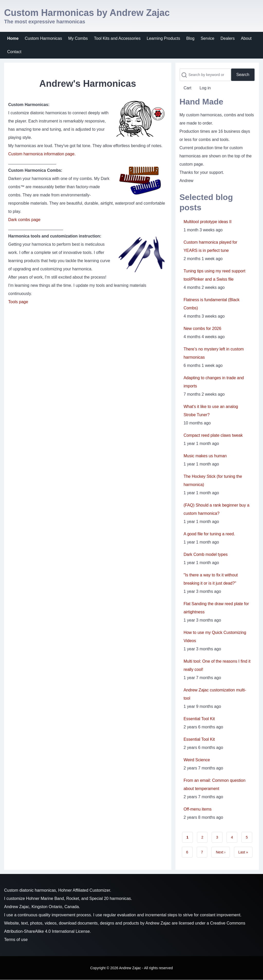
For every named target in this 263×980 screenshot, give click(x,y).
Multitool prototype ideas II (208, 222)
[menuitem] (13, 39)
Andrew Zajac (158, 923)
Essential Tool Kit (199, 719)
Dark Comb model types (206, 554)
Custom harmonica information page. (42, 154)
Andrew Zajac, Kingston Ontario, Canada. (42, 907)
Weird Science (197, 760)
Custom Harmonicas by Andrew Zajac (87, 13)
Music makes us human (205, 456)
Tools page (18, 302)
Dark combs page (24, 220)
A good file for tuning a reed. (209, 534)
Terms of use (16, 940)
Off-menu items (198, 809)
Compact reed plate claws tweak (213, 435)
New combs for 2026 (203, 329)
